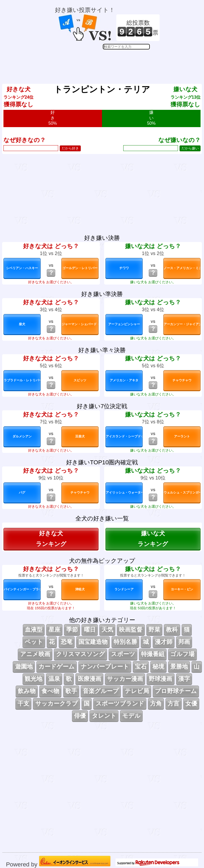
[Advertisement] (107, 63)
